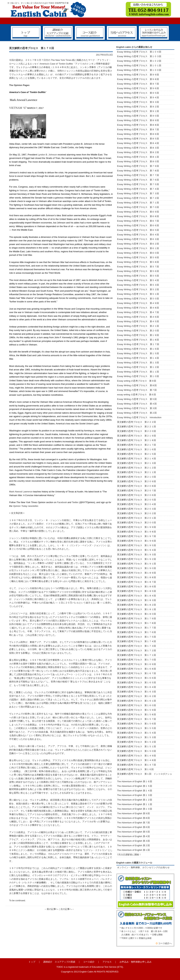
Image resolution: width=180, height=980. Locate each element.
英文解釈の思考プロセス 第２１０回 (136, 477)
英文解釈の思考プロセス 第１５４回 (136, 733)
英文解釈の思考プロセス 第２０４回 (136, 504)
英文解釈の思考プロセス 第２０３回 (136, 509)
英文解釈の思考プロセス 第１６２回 (136, 696)
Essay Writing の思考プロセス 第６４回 (139, 235)
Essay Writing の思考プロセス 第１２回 (138, 367)
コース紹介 (89, 962)
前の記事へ (52, 909)
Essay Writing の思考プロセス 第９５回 (138, 93)
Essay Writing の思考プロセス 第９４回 (138, 97)
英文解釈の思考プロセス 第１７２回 (136, 650)
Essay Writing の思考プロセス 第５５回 (138, 276)
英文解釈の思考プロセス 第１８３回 (136, 600)
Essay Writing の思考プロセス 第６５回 (139, 230)
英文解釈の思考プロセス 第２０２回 (136, 513)
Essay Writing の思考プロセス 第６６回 (138, 225)
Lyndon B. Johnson (47, 155)
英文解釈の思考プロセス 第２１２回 (136, 468)
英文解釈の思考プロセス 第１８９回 (136, 573)
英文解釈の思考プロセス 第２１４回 (136, 459)
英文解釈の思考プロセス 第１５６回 (136, 724)
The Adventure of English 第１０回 (135, 809)
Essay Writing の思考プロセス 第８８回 (138, 125)
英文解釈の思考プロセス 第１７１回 (136, 655)
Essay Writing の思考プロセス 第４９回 (138, 303)
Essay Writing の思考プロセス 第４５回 (138, 321)
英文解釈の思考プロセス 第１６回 (135, 769)
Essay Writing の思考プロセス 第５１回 (138, 294)
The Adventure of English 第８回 (133, 818)
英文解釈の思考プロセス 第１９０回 (136, 568)
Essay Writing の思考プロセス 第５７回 (138, 267)
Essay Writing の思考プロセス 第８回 (137, 385)
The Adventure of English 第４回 (133, 836)
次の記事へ (66, 909)
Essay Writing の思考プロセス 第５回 (137, 399)
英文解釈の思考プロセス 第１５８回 (136, 714)
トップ (32, 962)
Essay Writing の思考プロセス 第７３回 (138, 193)
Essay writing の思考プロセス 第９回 (137, 381)
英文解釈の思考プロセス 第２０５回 (136, 500)
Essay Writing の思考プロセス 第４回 (137, 404)
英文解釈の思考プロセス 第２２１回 (139, 427)
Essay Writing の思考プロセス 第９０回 (138, 116)
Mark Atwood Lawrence (21, 492)
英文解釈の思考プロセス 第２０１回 (136, 518)
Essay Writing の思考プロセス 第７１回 (138, 203)
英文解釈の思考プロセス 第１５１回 (136, 746)
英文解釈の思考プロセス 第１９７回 (136, 536)
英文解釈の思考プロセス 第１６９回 (136, 664)
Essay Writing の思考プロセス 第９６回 (138, 88)
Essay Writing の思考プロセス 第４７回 (138, 312)
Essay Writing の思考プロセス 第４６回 (138, 317)
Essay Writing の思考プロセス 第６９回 (138, 212)
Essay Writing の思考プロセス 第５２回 (138, 289)
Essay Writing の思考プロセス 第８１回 (138, 157)
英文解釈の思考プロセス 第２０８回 (136, 486)
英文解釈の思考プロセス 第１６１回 (136, 701)
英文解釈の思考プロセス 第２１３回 (136, 463)
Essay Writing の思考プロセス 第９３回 (138, 102)
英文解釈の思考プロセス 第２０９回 (136, 481)
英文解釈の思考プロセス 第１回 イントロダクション (144, 775)
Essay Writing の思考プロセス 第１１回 (138, 372)
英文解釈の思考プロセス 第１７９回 (136, 618)
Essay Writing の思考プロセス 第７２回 (138, 198)
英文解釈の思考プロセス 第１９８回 (136, 532)
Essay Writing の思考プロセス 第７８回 (138, 171)
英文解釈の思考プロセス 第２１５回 (138, 454)
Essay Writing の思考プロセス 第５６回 (138, 271)
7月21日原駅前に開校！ (129, 855)
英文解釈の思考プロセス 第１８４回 (136, 596)
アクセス (107, 962)
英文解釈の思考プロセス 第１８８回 (136, 577)
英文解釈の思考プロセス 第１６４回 (136, 687)
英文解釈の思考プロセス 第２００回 (136, 523)
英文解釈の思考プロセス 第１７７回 (136, 628)
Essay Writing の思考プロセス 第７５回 (138, 184)
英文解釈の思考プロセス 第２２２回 (138, 422)
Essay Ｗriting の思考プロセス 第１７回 (138, 344)
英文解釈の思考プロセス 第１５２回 (136, 742)
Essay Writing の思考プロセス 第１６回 (138, 349)
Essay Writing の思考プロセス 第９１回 (138, 111)
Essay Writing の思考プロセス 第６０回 (138, 253)
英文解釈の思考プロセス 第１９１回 (136, 564)
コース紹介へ (165, 943)
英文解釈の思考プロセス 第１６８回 (136, 669)
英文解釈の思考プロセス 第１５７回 (136, 719)
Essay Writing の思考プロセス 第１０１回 (139, 65)
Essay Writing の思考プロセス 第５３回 (138, 285)
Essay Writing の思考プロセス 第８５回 (138, 139)
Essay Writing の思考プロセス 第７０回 (138, 207)
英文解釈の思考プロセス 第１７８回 (136, 623)
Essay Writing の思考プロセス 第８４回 (138, 143)
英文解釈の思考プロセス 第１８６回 (136, 587)
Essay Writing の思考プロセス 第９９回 (138, 75)
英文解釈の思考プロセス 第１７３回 (136, 646)
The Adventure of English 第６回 (133, 827)
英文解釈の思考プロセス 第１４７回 (136, 765)
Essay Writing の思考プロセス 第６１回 (138, 248)
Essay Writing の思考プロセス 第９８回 (138, 79)
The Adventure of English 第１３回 (135, 795)
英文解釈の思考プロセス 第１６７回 (136, 673)
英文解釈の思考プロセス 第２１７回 (138, 445)
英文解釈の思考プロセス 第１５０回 (136, 751)
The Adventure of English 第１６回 (135, 781)
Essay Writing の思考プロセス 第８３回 (138, 148)
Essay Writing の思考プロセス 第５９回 (138, 257)
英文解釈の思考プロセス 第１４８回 (136, 760)
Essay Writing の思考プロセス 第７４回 (138, 189)
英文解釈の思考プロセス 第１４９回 (136, 756)
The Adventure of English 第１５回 (135, 786)
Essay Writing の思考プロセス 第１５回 (138, 353)
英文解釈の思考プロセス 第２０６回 (136, 495)
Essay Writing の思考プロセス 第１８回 (138, 340)
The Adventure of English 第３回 (133, 841)
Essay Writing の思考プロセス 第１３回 (138, 363)
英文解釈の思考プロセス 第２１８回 (138, 440)
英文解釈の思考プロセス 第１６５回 (136, 682)
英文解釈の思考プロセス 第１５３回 (136, 737)
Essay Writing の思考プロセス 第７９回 (138, 166)
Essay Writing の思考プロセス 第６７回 (139, 221)
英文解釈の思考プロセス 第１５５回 (136, 728)
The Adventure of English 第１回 (133, 850)
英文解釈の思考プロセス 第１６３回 (136, 692)
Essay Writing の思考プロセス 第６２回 (138, 244)
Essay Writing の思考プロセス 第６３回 (139, 239)
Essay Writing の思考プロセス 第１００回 (139, 70)
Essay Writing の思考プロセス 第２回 (137, 413)
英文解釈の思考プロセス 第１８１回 (136, 609)
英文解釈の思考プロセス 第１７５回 (136, 637)
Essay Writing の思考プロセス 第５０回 (138, 299)
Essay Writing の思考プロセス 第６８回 (138, 216)
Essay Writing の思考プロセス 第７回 (137, 390)
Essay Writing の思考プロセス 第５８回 (138, 262)
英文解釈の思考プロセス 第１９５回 (136, 545)
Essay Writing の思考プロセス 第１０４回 (139, 52)
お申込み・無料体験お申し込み (136, 962)
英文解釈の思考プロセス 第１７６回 (136, 632)
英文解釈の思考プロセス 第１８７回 (136, 582)
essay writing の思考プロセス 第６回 (136, 395)
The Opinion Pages (19, 85)
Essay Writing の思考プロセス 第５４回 (138, 280)
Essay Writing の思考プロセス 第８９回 (138, 120)
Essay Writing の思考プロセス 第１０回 (138, 376)
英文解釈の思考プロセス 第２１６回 (136, 449)
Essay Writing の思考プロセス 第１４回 (138, 358)
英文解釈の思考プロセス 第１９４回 (136, 550)
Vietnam (23, 190)
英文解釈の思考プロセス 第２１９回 (138, 436)
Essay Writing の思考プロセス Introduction (139, 417)
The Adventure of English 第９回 (133, 813)
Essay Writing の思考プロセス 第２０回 (138, 331)
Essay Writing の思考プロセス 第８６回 (138, 134)
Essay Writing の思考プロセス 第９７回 (138, 84)
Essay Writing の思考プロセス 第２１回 (138, 326)
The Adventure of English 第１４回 (135, 791)
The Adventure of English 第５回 (133, 832)
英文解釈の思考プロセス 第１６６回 (136, 678)
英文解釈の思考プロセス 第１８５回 (136, 591)
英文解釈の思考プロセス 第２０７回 (136, 491)
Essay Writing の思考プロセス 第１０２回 (139, 61)
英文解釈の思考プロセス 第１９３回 (136, 555)
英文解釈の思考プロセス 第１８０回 (136, 614)
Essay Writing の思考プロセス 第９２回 (138, 107)
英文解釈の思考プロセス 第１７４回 (136, 641)
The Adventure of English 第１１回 (135, 804)
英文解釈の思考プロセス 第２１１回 (136, 472)
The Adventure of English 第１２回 (135, 800)
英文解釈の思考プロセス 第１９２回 (136, 559)
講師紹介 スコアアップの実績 (59, 962)
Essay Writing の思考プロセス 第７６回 (138, 180)
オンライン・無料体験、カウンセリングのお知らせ (143, 867)
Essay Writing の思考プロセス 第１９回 (138, 335)
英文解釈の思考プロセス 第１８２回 (136, 605)
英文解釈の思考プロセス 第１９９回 (136, 527)
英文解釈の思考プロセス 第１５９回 (136, 710)
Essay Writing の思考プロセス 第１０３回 (139, 56)
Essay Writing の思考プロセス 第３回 (137, 408)
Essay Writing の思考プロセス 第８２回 (138, 152)
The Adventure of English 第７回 (133, 823)
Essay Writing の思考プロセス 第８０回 (138, 161)
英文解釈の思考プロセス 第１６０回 (136, 705)
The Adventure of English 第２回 (133, 845)
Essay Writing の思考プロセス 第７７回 (138, 175)
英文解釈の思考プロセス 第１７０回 (136, 660)
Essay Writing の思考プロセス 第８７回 (138, 129)
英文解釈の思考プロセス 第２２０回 (138, 431)
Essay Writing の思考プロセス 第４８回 (138, 308)
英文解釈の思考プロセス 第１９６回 (136, 541)
